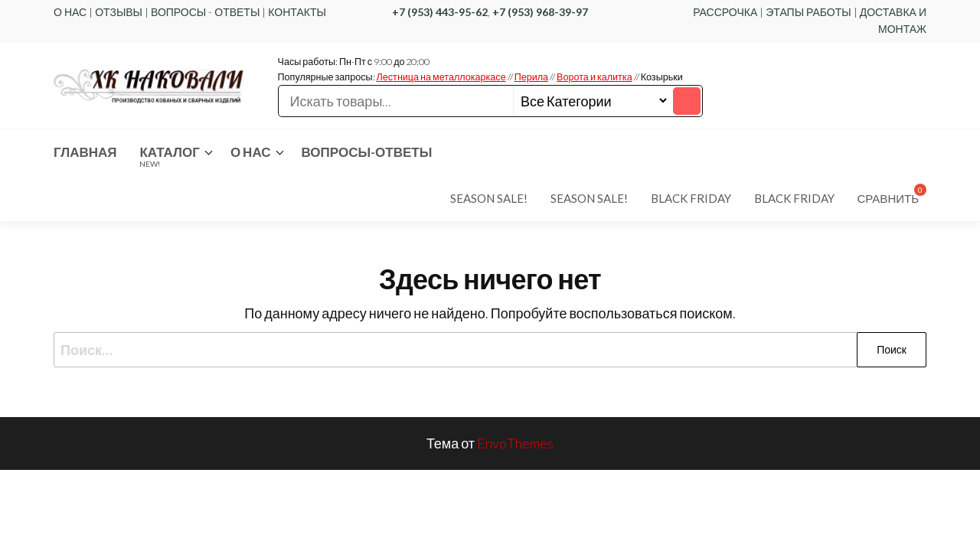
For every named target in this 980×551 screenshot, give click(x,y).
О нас (251, 152)
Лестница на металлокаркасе (441, 77)
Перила (531, 77)
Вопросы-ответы (367, 152)
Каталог (169, 156)
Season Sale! (489, 198)
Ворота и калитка (595, 77)
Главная (85, 152)
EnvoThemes (515, 443)
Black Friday (691, 198)
